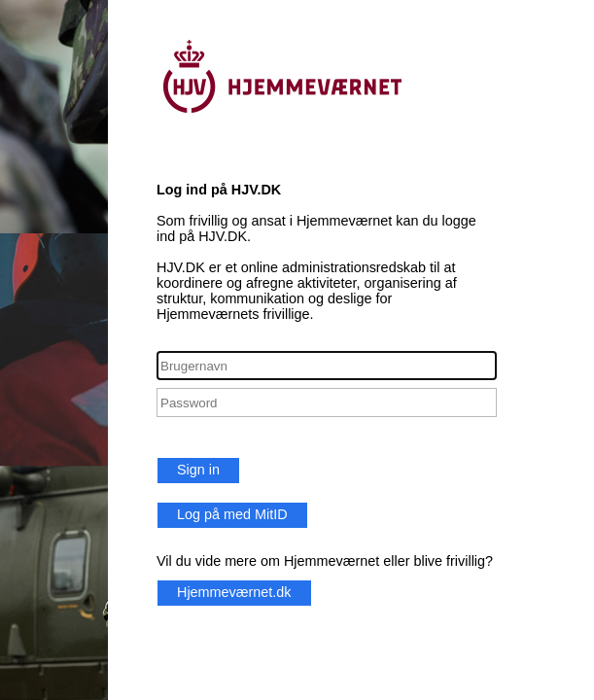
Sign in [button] (198, 470)
